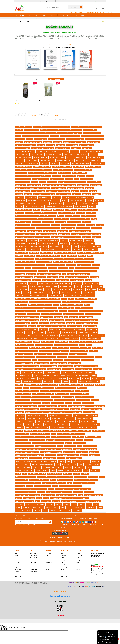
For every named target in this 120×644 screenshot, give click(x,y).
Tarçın (53, 426)
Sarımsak (28, 325)
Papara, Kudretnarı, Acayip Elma (83, 162)
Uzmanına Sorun (18, 553)
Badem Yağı (19, 135)
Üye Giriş (52, 1)
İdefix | (74, 534)
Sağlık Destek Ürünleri (57, 171)
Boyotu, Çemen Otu (69, 445)
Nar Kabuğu (41, 497)
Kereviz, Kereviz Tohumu (55, 466)
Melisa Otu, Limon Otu (98, 371)
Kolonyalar (90, 193)
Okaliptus (67, 497)
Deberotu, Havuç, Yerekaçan (52, 291)
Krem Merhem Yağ (92, 322)
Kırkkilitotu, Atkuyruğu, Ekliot (43, 478)
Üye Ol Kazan (48, 546)
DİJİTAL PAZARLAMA (60, 594)
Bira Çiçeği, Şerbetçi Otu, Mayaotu (40, 426)
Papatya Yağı (87, 125)
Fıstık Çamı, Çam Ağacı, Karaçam (38, 288)
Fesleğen (61, 208)
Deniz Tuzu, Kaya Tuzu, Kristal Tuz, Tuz (43, 386)
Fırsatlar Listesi (49, 550)
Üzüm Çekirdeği (20, 242)
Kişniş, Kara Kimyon (52, 485)
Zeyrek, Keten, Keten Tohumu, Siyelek (40, 294)
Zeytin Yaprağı (77, 503)
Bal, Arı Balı (19, 248)
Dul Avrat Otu (89, 432)
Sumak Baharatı (31, 411)
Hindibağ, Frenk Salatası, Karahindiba (26, 389)
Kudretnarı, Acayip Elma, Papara (24, 494)
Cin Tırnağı (19, 273)
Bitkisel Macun (34, 245)
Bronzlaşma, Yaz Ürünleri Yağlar (24, 168)
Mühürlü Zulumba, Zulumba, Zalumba (51, 445)
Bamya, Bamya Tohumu (53, 325)
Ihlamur (53, 472)
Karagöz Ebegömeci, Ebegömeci (84, 389)
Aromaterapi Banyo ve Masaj (23, 150)
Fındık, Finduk (20, 153)
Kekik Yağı (99, 349)
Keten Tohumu (82, 380)
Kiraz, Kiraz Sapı (20, 478)
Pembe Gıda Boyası (83, 245)
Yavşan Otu (63, 377)
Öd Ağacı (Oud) (65, 156)
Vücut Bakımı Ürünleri (88, 236)
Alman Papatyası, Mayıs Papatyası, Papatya (85, 442)
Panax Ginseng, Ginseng (63, 141)
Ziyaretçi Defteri (18, 569)
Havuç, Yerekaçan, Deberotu (45, 319)
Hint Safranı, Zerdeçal (22, 432)
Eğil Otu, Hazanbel (68, 190)
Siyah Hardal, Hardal (98, 423)
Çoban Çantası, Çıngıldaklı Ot (85, 411)
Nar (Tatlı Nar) (89, 233)
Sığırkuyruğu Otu (36, 396)
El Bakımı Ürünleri (69, 147)
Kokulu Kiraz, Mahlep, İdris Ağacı (93, 488)
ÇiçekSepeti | (51, 532)
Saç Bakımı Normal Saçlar (56, 288)
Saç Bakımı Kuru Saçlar (74, 251)
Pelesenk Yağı (19, 190)
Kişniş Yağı (46, 396)
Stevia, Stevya (39, 448)
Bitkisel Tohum (89, 294)
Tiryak (72, 260)
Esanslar (18, 181)
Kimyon (102, 469)
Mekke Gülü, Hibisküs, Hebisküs (79, 343)
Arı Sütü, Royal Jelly (21, 165)
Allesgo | (66, 534)
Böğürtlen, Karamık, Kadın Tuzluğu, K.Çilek (37, 442)
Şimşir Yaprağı (72, 248)
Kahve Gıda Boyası (77, 119)
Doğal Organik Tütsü (21, 288)
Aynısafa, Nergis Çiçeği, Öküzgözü (81, 481)
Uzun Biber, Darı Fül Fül (79, 165)
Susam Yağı (29, 328)
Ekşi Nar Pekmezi (46, 202)
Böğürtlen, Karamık (60, 383)
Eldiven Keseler (71, 178)
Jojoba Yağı (19, 125)
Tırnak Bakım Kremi (39, 119)
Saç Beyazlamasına (60, 337)
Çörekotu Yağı (79, 294)
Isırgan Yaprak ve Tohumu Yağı (33, 135)
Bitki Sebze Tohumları (94, 135)
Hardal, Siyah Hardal (34, 165)
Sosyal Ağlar (17, 566)
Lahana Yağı (41, 138)
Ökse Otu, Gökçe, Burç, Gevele (44, 211)
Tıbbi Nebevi (63, 548)
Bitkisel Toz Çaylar (21, 193)
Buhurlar (86, 122)
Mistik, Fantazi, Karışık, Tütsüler (37, 466)
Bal (63, 217)
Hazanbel (76, 466)
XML (77, 15)
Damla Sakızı (19, 442)
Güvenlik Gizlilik (33, 559)
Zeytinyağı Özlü (95, 463)
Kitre (81, 485)
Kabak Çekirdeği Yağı (40, 132)
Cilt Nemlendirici (20, 233)
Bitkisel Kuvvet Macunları (54, 119)
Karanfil (89, 337)
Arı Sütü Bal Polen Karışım (93, 159)
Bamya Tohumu (54, 144)
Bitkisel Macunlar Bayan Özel (76, 181)
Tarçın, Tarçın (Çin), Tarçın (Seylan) (62, 159)
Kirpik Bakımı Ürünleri (33, 306)
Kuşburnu (19, 491)
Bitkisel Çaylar (65, 184)
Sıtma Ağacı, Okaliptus (77, 417)
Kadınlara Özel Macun (22, 331)
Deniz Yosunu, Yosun (57, 396)
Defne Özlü (70, 383)
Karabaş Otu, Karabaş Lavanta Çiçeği (63, 368)
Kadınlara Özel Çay (83, 178)
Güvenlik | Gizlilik (36, 18)
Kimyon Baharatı (20, 371)
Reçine (42, 184)
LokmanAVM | (45, 532)
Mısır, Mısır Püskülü (78, 429)
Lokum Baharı (44, 322)
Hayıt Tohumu (52, 359)
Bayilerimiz (17, 557)
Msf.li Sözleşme (33, 557)
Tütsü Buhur (37, 273)
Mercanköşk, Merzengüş (22, 396)
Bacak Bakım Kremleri (81, 199)
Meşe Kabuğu (39, 417)
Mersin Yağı (44, 313)
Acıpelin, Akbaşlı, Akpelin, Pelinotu (25, 349)
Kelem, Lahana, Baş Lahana (92, 457)
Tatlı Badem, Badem (40, 270)
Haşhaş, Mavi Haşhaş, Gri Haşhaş (91, 227)
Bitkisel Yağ (94, 325)
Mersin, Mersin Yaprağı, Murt (96, 399)
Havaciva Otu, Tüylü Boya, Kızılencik (48, 279)
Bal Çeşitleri (94, 196)
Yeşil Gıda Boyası (20, 306)
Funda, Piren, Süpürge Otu (72, 353)
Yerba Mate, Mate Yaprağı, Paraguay (92, 402)
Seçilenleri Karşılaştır (42, 79)
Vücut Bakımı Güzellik (51, 377)
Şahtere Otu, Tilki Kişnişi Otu (56, 132)
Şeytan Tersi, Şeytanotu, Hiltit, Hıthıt (47, 227)
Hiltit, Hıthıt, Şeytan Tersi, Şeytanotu (66, 380)
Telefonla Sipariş (18, 562)
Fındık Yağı (35, 184)
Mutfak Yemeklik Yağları (34, 178)
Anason (56, 297)
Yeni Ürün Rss (64, 569)
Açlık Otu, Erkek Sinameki (64, 187)
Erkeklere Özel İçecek (75, 230)
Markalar (22, 15)
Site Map (63, 564)
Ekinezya (61, 454)
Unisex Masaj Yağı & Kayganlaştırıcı (88, 202)
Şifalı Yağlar (63, 553)
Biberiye (18, 374)
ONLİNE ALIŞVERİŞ (60, 583)
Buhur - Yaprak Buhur (22, 245)
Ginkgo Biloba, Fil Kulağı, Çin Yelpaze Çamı (91, 303)
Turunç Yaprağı (100, 377)
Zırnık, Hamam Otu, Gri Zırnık (24, 334)
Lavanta (39, 491)
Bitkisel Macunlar (40, 257)
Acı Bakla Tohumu (28, 128)
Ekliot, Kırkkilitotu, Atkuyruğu (87, 288)
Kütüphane (63, 546)
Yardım (54, 18)
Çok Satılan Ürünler (50, 559)
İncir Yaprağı (19, 475)
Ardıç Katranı (97, 306)
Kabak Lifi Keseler (92, 282)
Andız (57, 457)
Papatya (74, 497)
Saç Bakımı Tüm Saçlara (77, 306)
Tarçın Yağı (66, 119)
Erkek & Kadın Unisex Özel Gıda (73, 122)
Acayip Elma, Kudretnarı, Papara (80, 156)
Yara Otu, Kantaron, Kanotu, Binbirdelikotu (27, 359)
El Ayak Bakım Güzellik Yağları (24, 202)
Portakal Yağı (52, 260)
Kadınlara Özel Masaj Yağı (60, 346)
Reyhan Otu (19, 199)
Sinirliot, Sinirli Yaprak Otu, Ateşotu (25, 414)
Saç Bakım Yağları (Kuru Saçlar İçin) (80, 211)
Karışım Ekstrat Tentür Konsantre (40, 217)
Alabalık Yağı (87, 230)
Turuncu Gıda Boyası (21, 279)
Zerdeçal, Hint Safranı (89, 285)
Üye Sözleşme (79, 548)
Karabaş (55, 478)
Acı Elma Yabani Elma (62, 273)
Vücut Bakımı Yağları (21, 239)
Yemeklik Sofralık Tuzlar (77, 273)
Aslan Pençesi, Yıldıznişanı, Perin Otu (48, 469)
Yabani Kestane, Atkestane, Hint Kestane (85, 264)
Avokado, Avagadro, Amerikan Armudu (84, 475)
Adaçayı (94, 211)
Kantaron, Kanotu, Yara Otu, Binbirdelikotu (27, 313)
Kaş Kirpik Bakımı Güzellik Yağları (95, 132)
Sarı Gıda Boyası (20, 267)
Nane (76, 171)
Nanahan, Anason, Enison (32, 122)
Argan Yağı (43, 343)
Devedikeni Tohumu (83, 325)
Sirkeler (64, 291)
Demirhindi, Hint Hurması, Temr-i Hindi (32, 365)
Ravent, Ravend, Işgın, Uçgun (54, 147)
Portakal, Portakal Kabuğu (65, 359)
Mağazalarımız (18, 559)
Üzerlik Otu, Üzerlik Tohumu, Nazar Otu (38, 196)
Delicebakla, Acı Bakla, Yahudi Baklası (90, 331)
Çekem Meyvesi (75, 402)
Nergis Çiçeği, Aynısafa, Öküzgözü (25, 300)
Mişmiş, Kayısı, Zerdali (57, 435)
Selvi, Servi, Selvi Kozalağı (82, 368)
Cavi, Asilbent (93, 147)
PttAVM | (57, 532)
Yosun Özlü (68, 460)
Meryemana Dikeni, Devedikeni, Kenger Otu (85, 408)
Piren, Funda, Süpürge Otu (77, 322)
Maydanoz (53, 300)
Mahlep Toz (82, 248)
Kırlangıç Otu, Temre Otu (75, 478)
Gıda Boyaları (87, 187)
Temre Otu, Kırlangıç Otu (22, 316)
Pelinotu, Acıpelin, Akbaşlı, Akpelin (61, 276)
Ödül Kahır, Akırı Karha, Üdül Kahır (50, 193)
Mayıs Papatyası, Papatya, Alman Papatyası (27, 310)
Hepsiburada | (73, 532)
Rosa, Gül (89, 273)
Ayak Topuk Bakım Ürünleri (47, 153)
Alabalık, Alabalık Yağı (32, 153)
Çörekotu (68, 435)
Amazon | (61, 532)
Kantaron (30, 478)
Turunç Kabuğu (39, 377)
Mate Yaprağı (72, 491)
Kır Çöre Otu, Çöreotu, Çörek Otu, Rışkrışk (54, 475)
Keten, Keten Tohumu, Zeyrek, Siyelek (26, 469)
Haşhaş (18, 466)
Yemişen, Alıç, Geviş (44, 389)
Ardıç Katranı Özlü (48, 214)
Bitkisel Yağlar (44, 156)
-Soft (52, 613)
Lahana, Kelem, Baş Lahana (95, 150)
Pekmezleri (19, 353)
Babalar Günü (56, 168)
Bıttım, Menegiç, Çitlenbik (93, 429)
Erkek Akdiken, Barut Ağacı (75, 377)
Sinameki (48, 500)
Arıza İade (78, 562)
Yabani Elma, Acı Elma (86, 171)
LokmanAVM (60, 608)
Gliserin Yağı (93, 184)
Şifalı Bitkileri (98, 362)
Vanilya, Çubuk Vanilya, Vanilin (42, 159)
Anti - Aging (19, 122)
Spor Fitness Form (88, 251)
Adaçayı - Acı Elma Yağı (74, 214)
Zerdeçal (68, 503)
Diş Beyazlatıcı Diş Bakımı (66, 279)
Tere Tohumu (34, 362)
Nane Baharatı (89, 377)
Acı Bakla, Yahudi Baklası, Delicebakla (80, 224)
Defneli (26, 380)
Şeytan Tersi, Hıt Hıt (38, 500)
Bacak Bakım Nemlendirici (39, 260)
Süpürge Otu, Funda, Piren (23, 460)
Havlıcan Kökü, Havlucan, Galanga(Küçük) (71, 297)
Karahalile (43, 481)
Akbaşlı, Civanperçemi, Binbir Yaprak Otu (59, 405)
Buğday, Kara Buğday (36, 451)
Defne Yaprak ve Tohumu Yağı (41, 171)
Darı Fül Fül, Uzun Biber (72, 270)
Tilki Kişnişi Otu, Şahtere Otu (58, 356)
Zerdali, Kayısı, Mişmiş (22, 264)
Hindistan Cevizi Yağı (79, 282)
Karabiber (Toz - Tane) (67, 328)
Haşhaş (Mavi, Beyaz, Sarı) (91, 276)
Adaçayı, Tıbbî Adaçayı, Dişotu (83, 362)
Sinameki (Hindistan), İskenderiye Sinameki (27, 402)
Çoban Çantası (45, 429)
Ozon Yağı (35, 174)
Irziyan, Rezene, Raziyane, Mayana (63, 162)
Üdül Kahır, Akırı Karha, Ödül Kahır (25, 144)
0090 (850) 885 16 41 (96, 555)
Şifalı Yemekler (64, 555)
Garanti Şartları (33, 555)
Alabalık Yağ (58, 135)
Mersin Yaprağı (46, 494)
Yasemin (94, 368)
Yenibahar (68, 396)
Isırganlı (47, 417)
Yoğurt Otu (53, 503)
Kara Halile (27, 353)
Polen (62, 270)
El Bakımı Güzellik (93, 260)
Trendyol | (67, 532)
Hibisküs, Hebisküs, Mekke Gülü (42, 368)
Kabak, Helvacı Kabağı (32, 156)
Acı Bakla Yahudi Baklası (42, 128)
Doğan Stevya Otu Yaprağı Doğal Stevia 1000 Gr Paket (48, 101)
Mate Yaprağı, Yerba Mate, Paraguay (46, 208)
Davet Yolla (48, 562)
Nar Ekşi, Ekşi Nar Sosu (44, 205)
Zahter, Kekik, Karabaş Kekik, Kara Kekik (91, 144)
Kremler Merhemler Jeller (90, 313)
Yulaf (80, 439)
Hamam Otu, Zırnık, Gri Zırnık (24, 159)
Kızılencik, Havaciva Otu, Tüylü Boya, (66, 488)
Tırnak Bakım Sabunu (29, 181)
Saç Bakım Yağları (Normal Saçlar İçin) (47, 236)
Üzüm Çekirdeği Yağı (80, 135)
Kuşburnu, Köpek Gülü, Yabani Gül (90, 494)
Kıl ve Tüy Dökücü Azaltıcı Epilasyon (25, 227)
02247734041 (89, 1)
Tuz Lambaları (80, 205)
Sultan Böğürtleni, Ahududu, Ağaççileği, (26, 454)
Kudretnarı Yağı (20, 408)
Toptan (53, 15)
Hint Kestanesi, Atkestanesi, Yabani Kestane (27, 429)
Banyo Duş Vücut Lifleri (33, 242)
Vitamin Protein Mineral (86, 310)
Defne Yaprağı (34, 445)
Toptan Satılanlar (49, 557)
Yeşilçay (45, 503)
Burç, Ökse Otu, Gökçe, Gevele (81, 454)
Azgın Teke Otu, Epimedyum (23, 488)
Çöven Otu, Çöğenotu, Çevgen (55, 432)
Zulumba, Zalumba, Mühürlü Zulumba (40, 340)
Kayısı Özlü (33, 279)
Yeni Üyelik (78, 546)
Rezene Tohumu (20, 411)
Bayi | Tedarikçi (46, 18)
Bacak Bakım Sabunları (38, 285)
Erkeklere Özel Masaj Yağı (75, 319)
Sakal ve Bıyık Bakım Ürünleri (60, 340)
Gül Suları (74, 374)
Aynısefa (43, 359)
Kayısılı (66, 306)
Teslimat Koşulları (34, 550)
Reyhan (89, 497)
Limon (64, 248)
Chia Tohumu (35, 230)
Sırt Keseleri (28, 377)
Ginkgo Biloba (36, 460)
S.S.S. (16, 546)
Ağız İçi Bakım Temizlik (22, 162)
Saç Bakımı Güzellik (96, 334)
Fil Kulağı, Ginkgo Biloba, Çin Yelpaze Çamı (48, 248)
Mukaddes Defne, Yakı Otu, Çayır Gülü (68, 448)
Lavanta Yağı (90, 181)
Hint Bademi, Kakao (89, 405)
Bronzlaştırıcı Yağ (20, 178)
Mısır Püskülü (19, 497)
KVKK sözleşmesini (21, 517)
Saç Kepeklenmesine (87, 353)
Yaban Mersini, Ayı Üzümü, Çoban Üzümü (92, 128)
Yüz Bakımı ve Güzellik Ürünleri (70, 331)
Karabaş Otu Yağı (97, 279)
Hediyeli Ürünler (49, 553)
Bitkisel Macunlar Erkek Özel (59, 230)
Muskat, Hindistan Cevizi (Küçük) (48, 454)
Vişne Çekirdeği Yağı (49, 224)
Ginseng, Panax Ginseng (56, 313)
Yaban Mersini (20, 503)
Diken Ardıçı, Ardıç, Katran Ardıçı (46, 414)
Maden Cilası (55, 217)
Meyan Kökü (19, 423)
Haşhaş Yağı (100, 217)
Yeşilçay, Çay (96, 417)
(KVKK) (107, 636)
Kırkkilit (44, 488)
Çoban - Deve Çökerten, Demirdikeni (36, 408)
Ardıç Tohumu (45, 230)
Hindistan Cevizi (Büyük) (83, 392)
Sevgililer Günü (31, 267)
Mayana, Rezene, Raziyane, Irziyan (84, 254)
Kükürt (37, 494)
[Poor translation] (6, 622)
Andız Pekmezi (20, 156)
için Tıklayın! (97, 549)
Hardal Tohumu (48, 337)
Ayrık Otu (43, 362)
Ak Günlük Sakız (77, 242)
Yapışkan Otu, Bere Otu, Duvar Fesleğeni (26, 343)
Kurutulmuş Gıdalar (81, 153)
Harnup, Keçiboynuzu (56, 196)
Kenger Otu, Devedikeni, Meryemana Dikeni (70, 463)
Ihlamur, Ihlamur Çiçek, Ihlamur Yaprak (51, 122)
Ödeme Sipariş (33, 546)
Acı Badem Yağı (76, 141)
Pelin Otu (82, 497)
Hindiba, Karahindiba (22, 472)
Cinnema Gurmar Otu (22, 294)
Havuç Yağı (48, 254)
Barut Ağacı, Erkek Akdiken (86, 349)
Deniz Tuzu (96, 257)
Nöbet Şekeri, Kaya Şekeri (69, 325)
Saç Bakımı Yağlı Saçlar (52, 328)
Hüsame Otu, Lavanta (22, 451)
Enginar (82, 337)
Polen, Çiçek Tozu (39, 328)
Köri (66, 310)
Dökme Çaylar (77, 187)
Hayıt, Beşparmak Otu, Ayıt (97, 328)
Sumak (68, 454)
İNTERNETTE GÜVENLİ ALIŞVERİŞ (60, 589)
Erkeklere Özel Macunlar (90, 242)
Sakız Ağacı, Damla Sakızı (72, 208)
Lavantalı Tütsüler (95, 448)
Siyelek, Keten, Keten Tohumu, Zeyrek (68, 426)
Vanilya (82, 426)
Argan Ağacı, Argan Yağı (42, 463)
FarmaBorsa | (54, 534)
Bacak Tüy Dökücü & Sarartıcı (51, 331)
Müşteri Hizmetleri (34, 564)
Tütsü (36, 15)
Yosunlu (53, 463)
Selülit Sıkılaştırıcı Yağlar (22, 230)
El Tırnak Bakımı (52, 174)
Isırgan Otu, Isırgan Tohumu (49, 242)
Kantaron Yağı (20, 260)
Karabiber (66, 374)
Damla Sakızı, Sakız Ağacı (88, 208)
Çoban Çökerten (70, 432)
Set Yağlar (19, 380)
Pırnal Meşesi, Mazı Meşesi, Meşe (25, 337)
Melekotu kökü (73, 349)
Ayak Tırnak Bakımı (31, 205)
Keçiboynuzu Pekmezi (22, 282)
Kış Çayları (51, 488)
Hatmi (24, 466)
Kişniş (97, 374)
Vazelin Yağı (69, 171)
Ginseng (89, 460)
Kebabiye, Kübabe (51, 448)
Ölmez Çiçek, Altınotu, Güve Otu (24, 257)
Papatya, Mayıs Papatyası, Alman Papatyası (48, 221)
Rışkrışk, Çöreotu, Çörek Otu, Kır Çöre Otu (61, 264)
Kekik (17, 365)
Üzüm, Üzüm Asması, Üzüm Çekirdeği (65, 245)
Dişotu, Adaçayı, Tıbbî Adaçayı (60, 417)
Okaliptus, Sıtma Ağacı (53, 184)
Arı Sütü (94, 122)
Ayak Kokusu (81, 168)
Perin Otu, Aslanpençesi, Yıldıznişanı (25, 303)
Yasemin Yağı (34, 162)
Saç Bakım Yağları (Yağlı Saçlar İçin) (57, 251)
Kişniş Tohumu (64, 402)
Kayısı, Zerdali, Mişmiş (22, 445)
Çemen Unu (19, 187)
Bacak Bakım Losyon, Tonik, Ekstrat (49, 233)
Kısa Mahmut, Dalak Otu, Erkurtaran (25, 485)
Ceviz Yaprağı (29, 417)
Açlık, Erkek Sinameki (74, 356)
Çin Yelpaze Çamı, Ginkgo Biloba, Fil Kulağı (27, 383)
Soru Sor (25, 1)
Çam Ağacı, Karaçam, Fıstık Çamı (24, 251)
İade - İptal (32, 553)
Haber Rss (63, 566)
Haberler (17, 564)
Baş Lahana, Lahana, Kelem (52, 365)
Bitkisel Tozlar (51, 138)
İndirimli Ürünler (49, 548)
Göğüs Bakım (57, 190)
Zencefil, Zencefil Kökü (47, 245)
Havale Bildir (79, 559)
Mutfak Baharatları (70, 196)
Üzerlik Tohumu (29, 423)
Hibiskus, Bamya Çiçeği (66, 469)
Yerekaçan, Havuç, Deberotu (89, 414)
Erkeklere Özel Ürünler (69, 168)
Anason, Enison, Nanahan (23, 457)
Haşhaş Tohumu (58, 353)
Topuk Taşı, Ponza (81, 260)
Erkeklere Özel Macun (35, 297)
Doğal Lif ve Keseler (83, 334)
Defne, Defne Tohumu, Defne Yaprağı (47, 303)
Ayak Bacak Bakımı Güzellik (23, 171)
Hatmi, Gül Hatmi (40, 251)
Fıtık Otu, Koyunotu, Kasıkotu (73, 313)
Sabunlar (43, 174)
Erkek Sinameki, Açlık (46, 383)
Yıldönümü (63, 303)
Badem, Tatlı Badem (42, 144)
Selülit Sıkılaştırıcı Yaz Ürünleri (24, 356)
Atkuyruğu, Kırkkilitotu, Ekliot (33, 475)
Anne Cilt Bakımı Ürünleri (62, 211)
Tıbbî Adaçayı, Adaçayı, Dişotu (78, 346)
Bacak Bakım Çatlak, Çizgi (22, 184)
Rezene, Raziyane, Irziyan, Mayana (38, 239)
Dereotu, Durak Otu (88, 396)
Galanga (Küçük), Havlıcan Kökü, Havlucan (43, 141)
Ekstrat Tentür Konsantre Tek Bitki (84, 190)
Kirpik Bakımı (79, 300)
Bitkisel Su (33, 264)
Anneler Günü (54, 128)
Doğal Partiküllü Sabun (45, 353)
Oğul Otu (59, 497)
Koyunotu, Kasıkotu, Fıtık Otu (58, 491)
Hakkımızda (18, 18)
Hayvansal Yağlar (38, 187)
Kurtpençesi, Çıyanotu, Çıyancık (70, 494)
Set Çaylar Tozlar (75, 236)
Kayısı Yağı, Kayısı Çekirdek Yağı (24, 346)
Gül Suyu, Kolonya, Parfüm (77, 193)
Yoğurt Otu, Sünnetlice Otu (37, 432)
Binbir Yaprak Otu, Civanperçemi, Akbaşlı (68, 414)
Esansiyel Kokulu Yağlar (68, 221)
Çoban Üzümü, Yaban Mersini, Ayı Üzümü (85, 420)
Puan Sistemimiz (49, 555)
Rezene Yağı (32, 138)
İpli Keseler (40, 254)
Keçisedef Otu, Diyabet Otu (74, 451)
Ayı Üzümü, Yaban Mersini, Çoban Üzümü (27, 481)
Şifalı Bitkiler (67, 239)
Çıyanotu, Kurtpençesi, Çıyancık (77, 399)
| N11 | (39, 532)
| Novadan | (47, 534)
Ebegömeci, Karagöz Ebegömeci (73, 125)
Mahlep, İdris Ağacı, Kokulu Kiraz (33, 125)
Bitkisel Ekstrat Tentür (66, 199)
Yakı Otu (29, 503)
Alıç (64, 267)
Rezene (96, 497)
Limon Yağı (81, 217)
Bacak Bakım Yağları (21, 297)
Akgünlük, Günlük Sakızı (22, 426)
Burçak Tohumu (71, 257)
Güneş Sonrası (76, 227)
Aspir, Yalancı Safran (81, 469)
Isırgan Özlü (19, 417)
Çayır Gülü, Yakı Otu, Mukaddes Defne (81, 340)
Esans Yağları (61, 138)
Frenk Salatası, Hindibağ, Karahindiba (58, 343)
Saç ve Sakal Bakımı (74, 371)
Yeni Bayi (32, 1)
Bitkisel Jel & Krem (58, 202)
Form (60, 15)
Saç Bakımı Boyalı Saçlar (76, 233)
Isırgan (69, 475)
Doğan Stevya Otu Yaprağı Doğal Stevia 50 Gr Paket (25, 101)
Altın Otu (47, 282)
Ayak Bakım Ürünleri (82, 147)
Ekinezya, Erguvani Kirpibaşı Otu (56, 257)
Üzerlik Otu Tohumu (79, 500)
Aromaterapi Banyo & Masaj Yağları (76, 150)
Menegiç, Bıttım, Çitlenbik (86, 374)
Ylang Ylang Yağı (43, 264)
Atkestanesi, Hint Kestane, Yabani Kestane (86, 472)
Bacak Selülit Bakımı (21, 319)
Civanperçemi (40, 423)
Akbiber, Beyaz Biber (44, 411)
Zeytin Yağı (64, 233)
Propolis (78, 279)
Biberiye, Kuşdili (77, 405)
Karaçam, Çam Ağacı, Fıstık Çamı (80, 386)
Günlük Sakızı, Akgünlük (62, 386)
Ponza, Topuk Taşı (60, 214)
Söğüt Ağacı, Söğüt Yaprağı (23, 435)
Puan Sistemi (26, 18)
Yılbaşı (56, 285)
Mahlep (46, 491)
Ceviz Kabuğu (19, 405)
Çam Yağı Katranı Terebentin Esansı (68, 174)
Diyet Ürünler (19, 325)
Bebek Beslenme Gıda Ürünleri (93, 119)
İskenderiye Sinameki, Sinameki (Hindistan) (49, 267)
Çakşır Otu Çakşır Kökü (82, 383)
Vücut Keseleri (63, 399)
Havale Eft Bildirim (34, 562)
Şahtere (18, 500)
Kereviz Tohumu (63, 260)
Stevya (63, 500)
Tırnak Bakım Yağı (30, 248)
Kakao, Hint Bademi (95, 239)
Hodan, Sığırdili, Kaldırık (90, 439)
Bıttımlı (87, 297)
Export (82, 15)
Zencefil (60, 503)
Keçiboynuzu (41, 485)
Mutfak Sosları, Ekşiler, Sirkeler (65, 153)
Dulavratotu (84, 448)
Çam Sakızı (26, 285)
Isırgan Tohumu (43, 371)
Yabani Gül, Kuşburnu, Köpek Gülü (25, 221)
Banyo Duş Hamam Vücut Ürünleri (25, 208)
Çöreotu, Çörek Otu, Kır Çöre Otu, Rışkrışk (79, 423)
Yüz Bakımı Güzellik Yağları (66, 300)
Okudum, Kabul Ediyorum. (25, 517)
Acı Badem (64, 193)
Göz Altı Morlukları (96, 178)
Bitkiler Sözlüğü (64, 559)
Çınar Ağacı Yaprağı (68, 389)
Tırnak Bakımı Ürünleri (81, 359)
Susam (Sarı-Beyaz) (79, 460)
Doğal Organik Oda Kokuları (43, 168)
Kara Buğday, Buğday (61, 334)
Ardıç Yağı (37, 334)
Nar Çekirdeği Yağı (78, 159)
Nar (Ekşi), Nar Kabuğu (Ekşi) (66, 205)
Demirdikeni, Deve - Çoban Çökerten (46, 349)
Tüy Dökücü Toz (77, 276)
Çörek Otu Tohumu (68, 294)
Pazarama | (80, 532)
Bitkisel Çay (84, 184)
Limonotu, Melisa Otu (71, 288)
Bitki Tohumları (20, 132)
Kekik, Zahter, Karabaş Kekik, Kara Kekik (43, 457)
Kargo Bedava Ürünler (84, 257)
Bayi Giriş (39, 1)
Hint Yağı (88, 306)
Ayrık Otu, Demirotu (66, 485)
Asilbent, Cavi (68, 466)
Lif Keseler (73, 334)
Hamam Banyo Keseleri (52, 199)
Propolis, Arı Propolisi (21, 340)
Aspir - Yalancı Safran (81, 328)
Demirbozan (93, 343)
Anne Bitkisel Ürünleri (45, 190)
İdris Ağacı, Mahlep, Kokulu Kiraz (53, 125)
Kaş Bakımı (27, 273)
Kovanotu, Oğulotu (29, 491)
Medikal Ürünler (87, 141)
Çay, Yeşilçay (19, 328)
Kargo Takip (18, 1)
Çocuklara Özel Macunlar (22, 217)
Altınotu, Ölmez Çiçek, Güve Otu (24, 448)
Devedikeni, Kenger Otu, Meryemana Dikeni (60, 408)
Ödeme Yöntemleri (34, 548)
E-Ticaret (55, 613)
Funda (80, 457)
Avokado (38, 337)
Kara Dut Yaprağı (98, 340)
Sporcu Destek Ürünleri (36, 282)
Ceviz (55, 205)
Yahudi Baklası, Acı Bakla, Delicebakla (70, 285)
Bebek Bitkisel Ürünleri (83, 221)
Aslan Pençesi (59, 310)
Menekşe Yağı (95, 270)
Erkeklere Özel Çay (21, 138)
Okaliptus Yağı (48, 135)
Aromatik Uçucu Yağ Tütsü (59, 181)
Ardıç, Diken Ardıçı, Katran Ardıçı (24, 463)
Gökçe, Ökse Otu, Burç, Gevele (43, 346)
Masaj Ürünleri (64, 236)
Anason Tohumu (20, 196)
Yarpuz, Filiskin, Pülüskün (87, 365)
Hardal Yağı (75, 184)
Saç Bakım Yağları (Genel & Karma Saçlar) (54, 178)
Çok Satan (44, 15)
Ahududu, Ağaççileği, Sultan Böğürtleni (42, 392)
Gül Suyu (37, 202)
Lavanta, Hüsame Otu (65, 165)
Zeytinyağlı (85, 466)
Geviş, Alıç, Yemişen (64, 227)
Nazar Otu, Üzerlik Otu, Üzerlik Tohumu (78, 267)
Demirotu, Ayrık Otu (28, 374)
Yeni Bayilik (78, 553)
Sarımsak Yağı (90, 217)
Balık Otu (49, 285)
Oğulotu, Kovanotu (72, 138)
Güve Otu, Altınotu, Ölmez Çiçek (49, 402)
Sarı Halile (35, 316)
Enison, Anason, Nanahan (41, 356)
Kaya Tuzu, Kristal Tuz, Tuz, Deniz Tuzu (61, 442)
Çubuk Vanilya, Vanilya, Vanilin (41, 435)
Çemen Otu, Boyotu (68, 362)
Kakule (28, 260)
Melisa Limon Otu (83, 491)
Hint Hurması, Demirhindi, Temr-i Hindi (61, 420)
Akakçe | (70, 534)
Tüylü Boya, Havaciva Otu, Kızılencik (65, 392)
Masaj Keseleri (62, 349)
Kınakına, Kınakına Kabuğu (65, 472)
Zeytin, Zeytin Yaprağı (47, 310)
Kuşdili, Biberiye (30, 497)
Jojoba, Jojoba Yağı (66, 128)
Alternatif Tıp (64, 562)
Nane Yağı (29, 132)
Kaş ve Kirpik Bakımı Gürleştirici (75, 132)
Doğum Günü (19, 205)
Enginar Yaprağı (96, 454)
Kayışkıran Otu (94, 445)
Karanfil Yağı (74, 310)
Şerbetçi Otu (26, 500)
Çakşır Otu (90, 168)
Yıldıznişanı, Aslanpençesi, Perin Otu (56, 423)
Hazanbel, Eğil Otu (72, 337)
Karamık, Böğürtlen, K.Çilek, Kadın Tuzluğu (63, 411)
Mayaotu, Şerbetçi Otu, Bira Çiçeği (62, 282)
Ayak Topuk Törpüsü (46, 162)
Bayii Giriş (78, 555)
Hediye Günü (96, 230)
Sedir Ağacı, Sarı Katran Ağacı (70, 365)
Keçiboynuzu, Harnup (50, 451)
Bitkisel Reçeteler (64, 557)
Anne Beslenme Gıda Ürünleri (24, 119)
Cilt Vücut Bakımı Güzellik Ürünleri (25, 254)
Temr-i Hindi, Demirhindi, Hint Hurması (86, 291)
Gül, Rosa (58, 374)
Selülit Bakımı (93, 359)
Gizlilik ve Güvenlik (112, 641)
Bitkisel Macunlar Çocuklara (23, 214)
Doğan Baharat (27, 22)
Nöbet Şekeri (50, 497)
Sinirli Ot (56, 500)
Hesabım (78, 557)
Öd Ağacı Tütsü (93, 469)
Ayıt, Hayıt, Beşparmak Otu (63, 481)
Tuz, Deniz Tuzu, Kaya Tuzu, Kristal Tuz (26, 399)
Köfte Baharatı (47, 297)
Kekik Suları (77, 396)
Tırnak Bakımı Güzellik (54, 362)
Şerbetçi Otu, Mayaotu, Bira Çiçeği (34, 199)
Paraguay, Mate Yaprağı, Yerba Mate (25, 236)
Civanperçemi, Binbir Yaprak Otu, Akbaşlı (27, 322)
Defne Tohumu (44, 316)
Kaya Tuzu (69, 15)
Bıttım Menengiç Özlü (42, 300)
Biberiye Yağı (85, 270)
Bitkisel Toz (32, 319)
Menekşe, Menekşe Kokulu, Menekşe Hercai (42, 380)
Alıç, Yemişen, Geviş (70, 439)
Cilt (29, 15)
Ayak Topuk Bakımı (32, 233)
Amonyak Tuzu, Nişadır (98, 156)
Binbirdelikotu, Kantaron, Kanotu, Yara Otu (37, 420)
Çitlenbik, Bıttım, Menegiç (23, 392)
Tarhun (75, 239)
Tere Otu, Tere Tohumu (90, 319)
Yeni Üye (45, 1)
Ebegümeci (61, 451)
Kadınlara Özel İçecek (48, 273)
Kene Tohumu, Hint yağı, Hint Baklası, (52, 460)
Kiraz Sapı (36, 488)
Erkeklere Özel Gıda (71, 202)
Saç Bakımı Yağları (97, 221)
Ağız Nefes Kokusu (62, 224)
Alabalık (60, 439)
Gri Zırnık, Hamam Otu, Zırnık (24, 368)
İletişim (61, 18)
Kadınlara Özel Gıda (65, 242)
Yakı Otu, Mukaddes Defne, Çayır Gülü (87, 316)
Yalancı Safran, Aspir (48, 334)
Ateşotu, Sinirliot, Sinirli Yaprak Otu (39, 472)
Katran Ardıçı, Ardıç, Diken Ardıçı (24, 439)
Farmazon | (60, 534)
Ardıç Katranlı (37, 214)
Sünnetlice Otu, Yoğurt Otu (69, 457)
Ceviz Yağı (76, 128)
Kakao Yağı (28, 187)
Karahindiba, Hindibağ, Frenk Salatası (36, 405)
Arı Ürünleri (96, 125)
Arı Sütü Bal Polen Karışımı (49, 165)
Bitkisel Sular (65, 144)
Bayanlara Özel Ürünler (22, 147)
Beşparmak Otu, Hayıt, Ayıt (23, 386)
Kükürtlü (59, 306)
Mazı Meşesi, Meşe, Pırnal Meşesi (59, 322)
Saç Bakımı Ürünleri (39, 325)
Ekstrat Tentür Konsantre (86, 138)
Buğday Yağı (89, 300)
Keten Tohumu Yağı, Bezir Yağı (58, 371)
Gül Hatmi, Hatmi (32, 371)
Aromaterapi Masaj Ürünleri (57, 150)
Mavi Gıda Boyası (71, 217)
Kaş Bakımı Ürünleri (21, 276)
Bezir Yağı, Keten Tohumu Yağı (24, 270)
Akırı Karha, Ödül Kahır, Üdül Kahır (61, 429)
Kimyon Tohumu (56, 389)
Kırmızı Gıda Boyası (31, 190)
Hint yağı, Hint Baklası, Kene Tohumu (45, 439)
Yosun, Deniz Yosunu (79, 435)
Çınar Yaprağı (19, 420)
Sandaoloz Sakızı (73, 303)
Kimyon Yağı (19, 377)
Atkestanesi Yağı (48, 374)
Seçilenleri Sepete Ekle (56, 79)
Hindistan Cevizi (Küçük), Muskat (48, 399)
